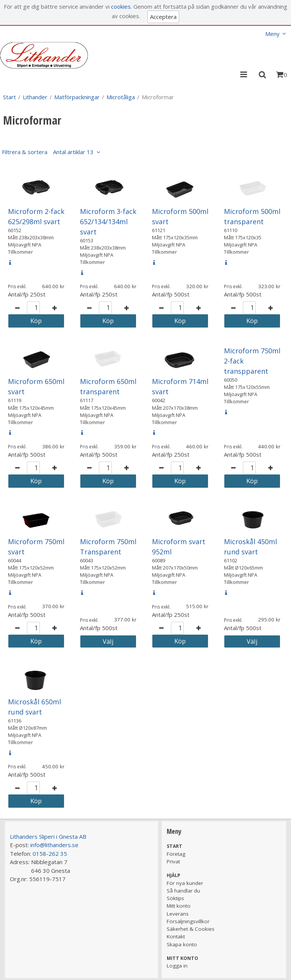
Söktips (175, 898)
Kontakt (176, 936)
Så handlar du (183, 891)
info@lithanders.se (54, 845)
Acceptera (163, 17)
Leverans (178, 914)
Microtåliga (121, 97)
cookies (121, 6)
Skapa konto (182, 944)
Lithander (35, 97)
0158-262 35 (50, 854)
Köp (36, 321)
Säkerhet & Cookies (191, 929)
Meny (272, 34)
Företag (176, 854)
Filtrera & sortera (48, 152)
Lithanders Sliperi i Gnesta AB (48, 836)
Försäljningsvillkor (188, 921)
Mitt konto (179, 906)
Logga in (177, 966)
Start (9, 97)
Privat (173, 861)
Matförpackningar (77, 97)
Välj (108, 641)
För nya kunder (185, 883)
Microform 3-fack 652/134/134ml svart (108, 222)
